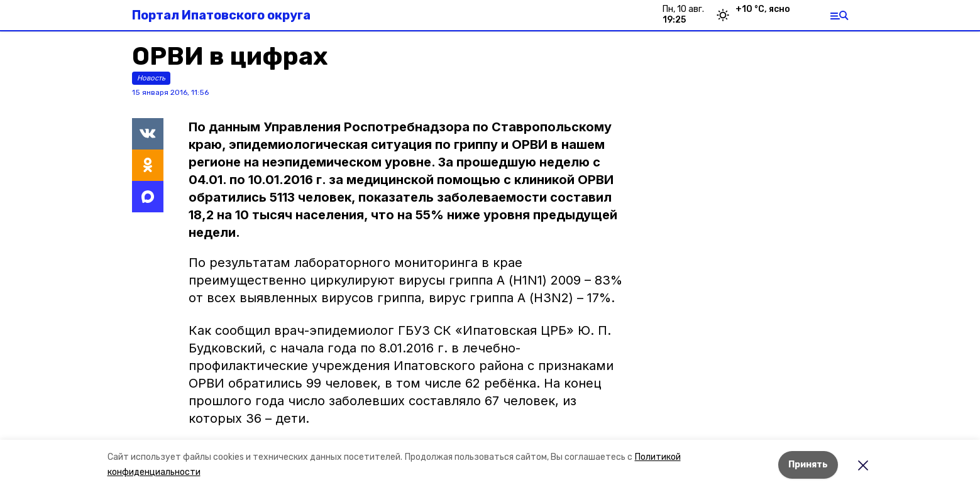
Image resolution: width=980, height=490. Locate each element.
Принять (808, 465)
